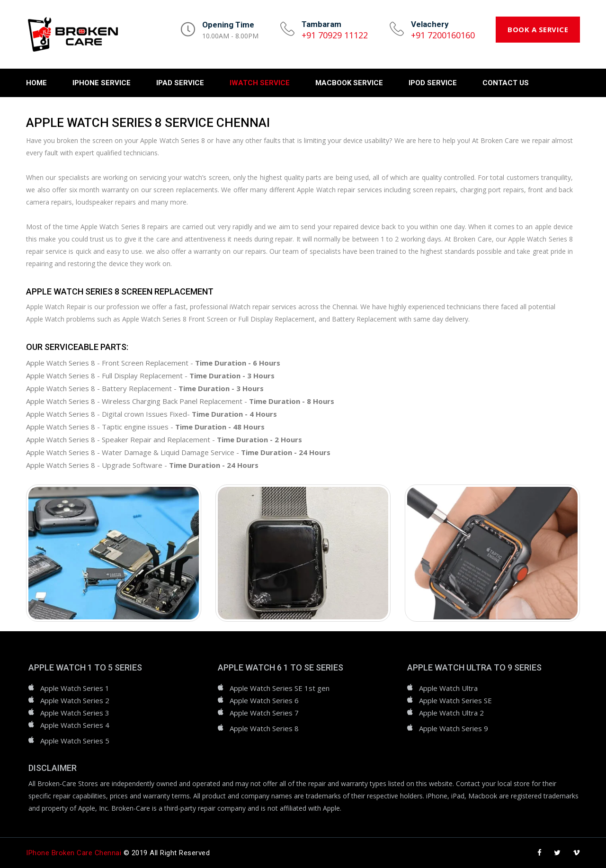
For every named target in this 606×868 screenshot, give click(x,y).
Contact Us (506, 83)
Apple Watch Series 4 (75, 725)
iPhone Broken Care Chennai (74, 853)
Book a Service (538, 29)
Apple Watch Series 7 (264, 713)
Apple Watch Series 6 (264, 700)
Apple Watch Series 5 (75, 741)
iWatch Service (260, 83)
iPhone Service (102, 83)
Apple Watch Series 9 (454, 728)
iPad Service (180, 83)
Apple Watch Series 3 (75, 713)
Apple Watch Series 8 (264, 728)
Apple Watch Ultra (448, 688)
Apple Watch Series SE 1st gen (280, 688)
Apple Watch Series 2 (75, 700)
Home (36, 83)
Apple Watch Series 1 (75, 688)
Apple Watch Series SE (455, 700)
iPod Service (433, 83)
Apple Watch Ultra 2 (451, 713)
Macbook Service (349, 83)
